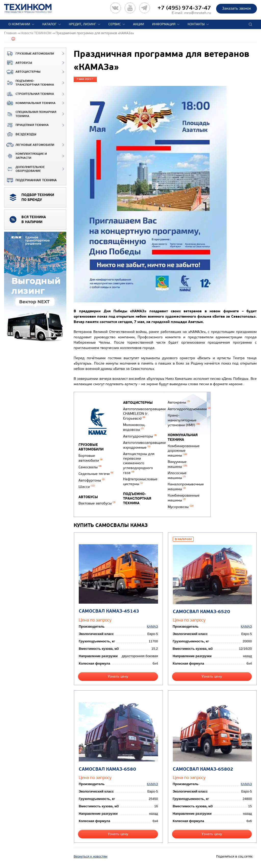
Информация (164, 24)
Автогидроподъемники (189, 409)
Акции (139, 24)
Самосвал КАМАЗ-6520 (201, 612)
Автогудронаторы (140, 436)
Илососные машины (177, 475)
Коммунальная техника (30, 103)
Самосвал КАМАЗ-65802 (203, 769)
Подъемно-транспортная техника (29, 83)
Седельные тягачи (96, 474)
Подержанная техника (30, 180)
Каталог (49, 24)
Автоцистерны (22, 72)
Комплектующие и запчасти (26, 156)
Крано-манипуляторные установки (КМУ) (184, 420)
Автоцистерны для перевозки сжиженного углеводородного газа (139, 463)
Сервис (115, 24)
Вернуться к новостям (90, 857)
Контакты (196, 24)
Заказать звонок (237, 8)
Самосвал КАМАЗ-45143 (109, 611)
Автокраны (179, 402)
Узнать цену (118, 676)
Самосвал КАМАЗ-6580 (107, 769)
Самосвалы (90, 467)
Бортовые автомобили (91, 458)
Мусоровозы (181, 507)
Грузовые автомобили (29, 54)
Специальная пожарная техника (30, 114)
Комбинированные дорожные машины (184, 451)
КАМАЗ (152, 626)
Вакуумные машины (177, 464)
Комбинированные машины (184, 498)
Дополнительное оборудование (24, 169)
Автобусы (18, 63)
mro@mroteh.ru (198, 13)
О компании (19, 24)
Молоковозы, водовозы (134, 427)
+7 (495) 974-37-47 (184, 8)
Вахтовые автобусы (97, 503)
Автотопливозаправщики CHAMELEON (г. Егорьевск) (144, 414)
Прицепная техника (27, 125)
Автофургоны (92, 480)
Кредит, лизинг (82, 24)
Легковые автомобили (29, 145)
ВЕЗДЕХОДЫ (20, 134)
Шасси (87, 487)
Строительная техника (29, 94)
